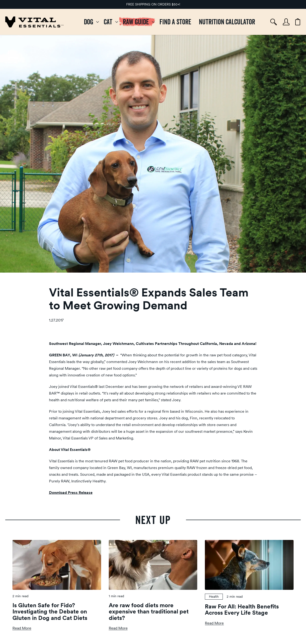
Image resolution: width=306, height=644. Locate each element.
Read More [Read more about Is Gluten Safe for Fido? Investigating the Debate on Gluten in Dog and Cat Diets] (22, 628)
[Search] (274, 22)
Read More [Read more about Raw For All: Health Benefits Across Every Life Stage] (214, 623)
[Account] (286, 22)
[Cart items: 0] (298, 22)
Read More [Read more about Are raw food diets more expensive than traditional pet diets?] (118, 628)
